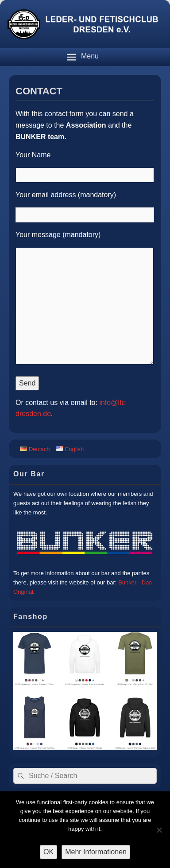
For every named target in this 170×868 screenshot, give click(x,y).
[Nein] (159, 830)
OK (48, 852)
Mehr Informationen (96, 852)
